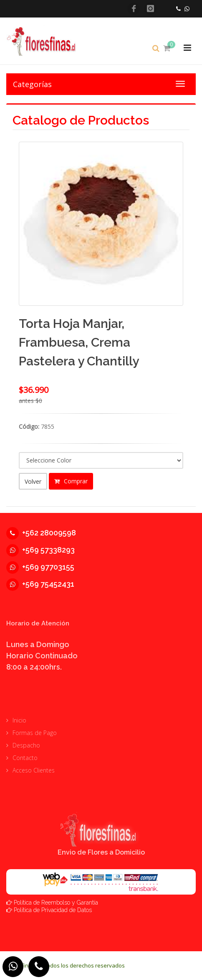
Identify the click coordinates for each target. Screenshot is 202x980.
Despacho (26, 745)
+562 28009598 (41, 533)
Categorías (32, 84)
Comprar (71, 481)
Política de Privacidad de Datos (53, 910)
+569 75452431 (40, 584)
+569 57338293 (40, 550)
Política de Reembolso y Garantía (56, 902)
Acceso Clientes (34, 770)
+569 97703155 (40, 567)
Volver (33, 481)
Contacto (25, 758)
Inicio (19, 720)
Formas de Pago (35, 733)
